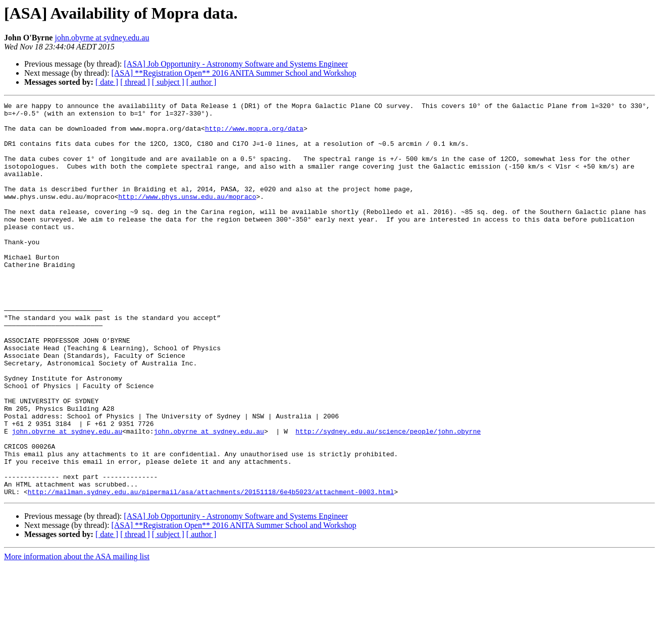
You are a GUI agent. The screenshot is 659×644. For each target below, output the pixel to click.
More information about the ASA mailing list (77, 635)
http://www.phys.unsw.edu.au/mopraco (187, 216)
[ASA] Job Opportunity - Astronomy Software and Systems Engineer (236, 64)
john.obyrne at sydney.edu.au (102, 38)
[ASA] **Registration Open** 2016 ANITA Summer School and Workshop (234, 73)
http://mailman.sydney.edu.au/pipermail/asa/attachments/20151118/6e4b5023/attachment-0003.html (211, 570)
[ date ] (107, 82)
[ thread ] (135, 82)
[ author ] (201, 82)
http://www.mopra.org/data (254, 134)
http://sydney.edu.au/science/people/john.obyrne (388, 498)
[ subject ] (168, 82)
